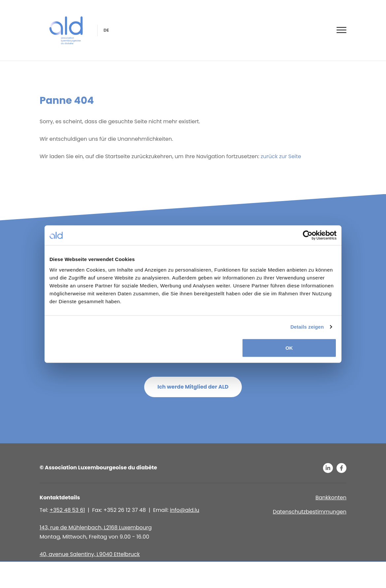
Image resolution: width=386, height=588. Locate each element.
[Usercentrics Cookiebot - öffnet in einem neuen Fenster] (308, 235)
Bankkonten (331, 498)
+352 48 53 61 (67, 510)
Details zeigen (307, 327)
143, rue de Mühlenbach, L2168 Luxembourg (96, 528)
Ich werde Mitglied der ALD (193, 387)
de (106, 30)
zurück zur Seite (280, 156)
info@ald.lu (185, 510)
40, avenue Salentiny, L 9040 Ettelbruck (90, 554)
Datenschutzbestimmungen (310, 512)
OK (289, 348)
